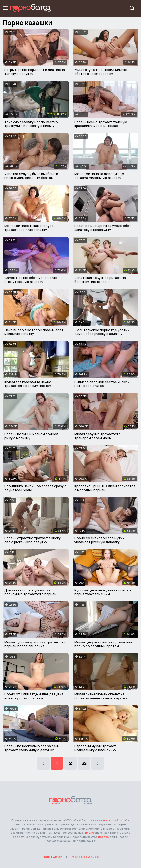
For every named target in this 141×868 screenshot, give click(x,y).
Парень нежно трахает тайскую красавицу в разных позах (101, 124)
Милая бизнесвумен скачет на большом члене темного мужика (101, 696)
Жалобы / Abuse (85, 857)
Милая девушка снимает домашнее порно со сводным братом (103, 644)
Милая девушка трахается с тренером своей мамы (97, 436)
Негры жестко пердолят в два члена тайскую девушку (35, 72)
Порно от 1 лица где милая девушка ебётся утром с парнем (34, 696)
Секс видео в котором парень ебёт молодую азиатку (34, 332)
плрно (90, 832)
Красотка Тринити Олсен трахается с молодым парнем (105, 488)
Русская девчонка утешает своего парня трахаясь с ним (103, 592)
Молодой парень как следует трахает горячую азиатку (29, 228)
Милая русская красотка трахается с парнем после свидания (35, 644)
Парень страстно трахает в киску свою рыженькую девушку (32, 540)
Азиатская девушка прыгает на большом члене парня (100, 280)
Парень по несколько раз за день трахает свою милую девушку (32, 748)
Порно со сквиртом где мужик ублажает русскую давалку (99, 540)
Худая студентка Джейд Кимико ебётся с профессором (101, 72)
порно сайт (112, 820)
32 (84, 763)
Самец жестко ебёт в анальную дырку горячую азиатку (31, 280)
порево (103, 837)
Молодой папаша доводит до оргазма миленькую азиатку (99, 176)
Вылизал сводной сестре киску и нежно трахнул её (102, 384)
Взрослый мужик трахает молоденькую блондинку (95, 748)
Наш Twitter (52, 857)
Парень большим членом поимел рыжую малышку (31, 436)
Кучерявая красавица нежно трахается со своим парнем (28, 384)
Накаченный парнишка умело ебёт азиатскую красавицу (103, 228)
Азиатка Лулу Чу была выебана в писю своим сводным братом (31, 176)
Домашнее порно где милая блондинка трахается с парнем (30, 592)
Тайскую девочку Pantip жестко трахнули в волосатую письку (31, 124)
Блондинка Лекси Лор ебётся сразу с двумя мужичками (35, 488)
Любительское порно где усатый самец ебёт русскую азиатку (102, 332)
